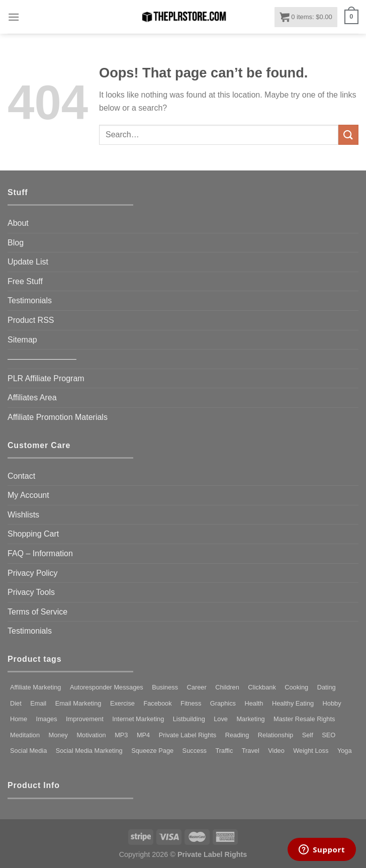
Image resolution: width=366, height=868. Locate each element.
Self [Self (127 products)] (308, 735)
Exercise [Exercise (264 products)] (122, 703)
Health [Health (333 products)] (254, 703)
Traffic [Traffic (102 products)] (224, 751)
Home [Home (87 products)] (19, 719)
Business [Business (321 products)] (165, 687)
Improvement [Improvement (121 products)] (85, 719)
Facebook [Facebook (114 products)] (157, 703)
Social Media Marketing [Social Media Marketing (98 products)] (89, 751)
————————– (42, 359)
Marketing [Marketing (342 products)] (250, 719)
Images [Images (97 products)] (47, 719)
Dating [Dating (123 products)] (327, 687)
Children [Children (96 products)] (227, 687)
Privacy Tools (31, 592)
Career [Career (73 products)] (197, 687)
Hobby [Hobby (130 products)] (332, 703)
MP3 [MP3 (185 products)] (121, 735)
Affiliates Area (32, 398)
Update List (28, 262)
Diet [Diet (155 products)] (16, 703)
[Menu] (14, 17)
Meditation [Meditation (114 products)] (25, 735)
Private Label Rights (212, 854)
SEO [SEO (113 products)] (329, 735)
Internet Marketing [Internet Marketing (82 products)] (138, 719)
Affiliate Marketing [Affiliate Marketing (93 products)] (35, 687)
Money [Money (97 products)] (58, 735)
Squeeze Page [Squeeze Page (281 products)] (152, 751)
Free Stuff (25, 281)
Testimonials (30, 300)
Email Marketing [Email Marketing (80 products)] (78, 703)
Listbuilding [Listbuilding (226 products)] (189, 719)
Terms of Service (37, 612)
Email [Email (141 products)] (38, 703)
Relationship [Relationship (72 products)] (276, 735)
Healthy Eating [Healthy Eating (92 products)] (293, 703)
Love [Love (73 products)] (221, 719)
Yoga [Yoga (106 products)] (345, 751)
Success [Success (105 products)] (195, 751)
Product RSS (31, 320)
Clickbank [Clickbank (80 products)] (262, 687)
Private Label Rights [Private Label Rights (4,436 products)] (188, 735)
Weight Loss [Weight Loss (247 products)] (311, 751)
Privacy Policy (33, 573)
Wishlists (23, 515)
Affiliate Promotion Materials (58, 417)
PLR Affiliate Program (46, 378)
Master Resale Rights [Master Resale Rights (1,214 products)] (304, 719)
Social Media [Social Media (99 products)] (28, 751)
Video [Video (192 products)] (276, 751)
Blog (16, 243)
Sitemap (22, 340)
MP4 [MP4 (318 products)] (143, 735)
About (18, 223)
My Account (28, 495)
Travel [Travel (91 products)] (251, 751)
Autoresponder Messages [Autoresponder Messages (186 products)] (107, 687)
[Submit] (348, 135)
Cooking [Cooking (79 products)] (296, 687)
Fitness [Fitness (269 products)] (191, 703)
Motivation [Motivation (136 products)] (91, 735)
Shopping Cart (33, 534)
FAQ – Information (40, 553)
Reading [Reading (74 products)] (237, 735)
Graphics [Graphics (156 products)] (223, 703)
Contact (21, 476)
